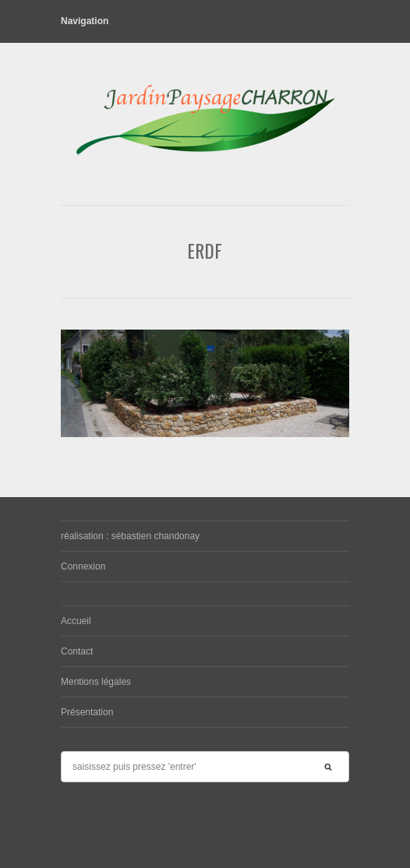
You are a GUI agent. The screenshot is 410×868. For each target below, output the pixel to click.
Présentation (87, 712)
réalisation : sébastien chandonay (130, 536)
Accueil (76, 621)
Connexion (83, 566)
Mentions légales (96, 682)
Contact (77, 651)
